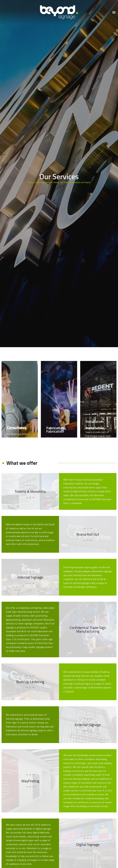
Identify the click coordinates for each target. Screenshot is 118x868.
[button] (114, 12)
